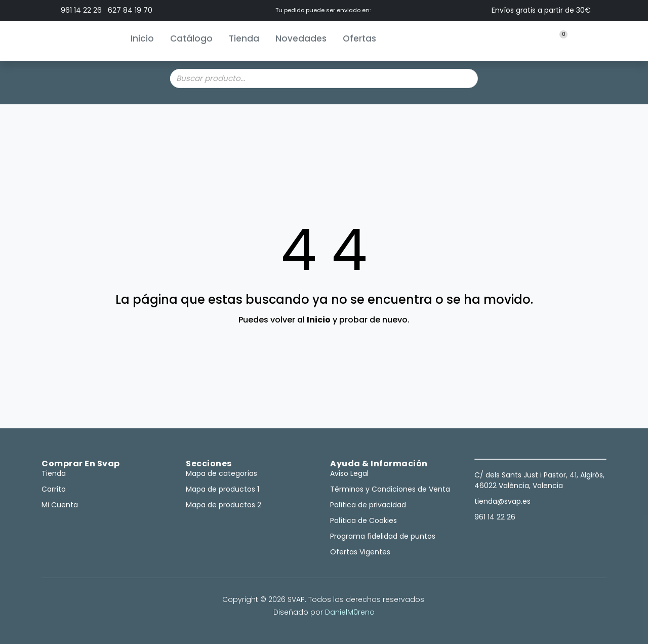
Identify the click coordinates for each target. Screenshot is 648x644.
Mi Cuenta (60, 505)
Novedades (301, 38)
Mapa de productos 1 (222, 489)
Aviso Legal (349, 473)
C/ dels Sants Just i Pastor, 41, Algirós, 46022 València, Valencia (539, 480)
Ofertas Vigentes (360, 552)
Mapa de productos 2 (224, 505)
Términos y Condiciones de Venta (390, 489)
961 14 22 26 (81, 10)
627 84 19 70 (130, 10)
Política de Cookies (363, 520)
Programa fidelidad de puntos (383, 536)
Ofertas (359, 38)
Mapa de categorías (221, 473)
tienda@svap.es (502, 501)
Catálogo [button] (191, 38)
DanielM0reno (350, 612)
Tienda (244, 38)
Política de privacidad (368, 505)
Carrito (54, 489)
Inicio (142, 38)
